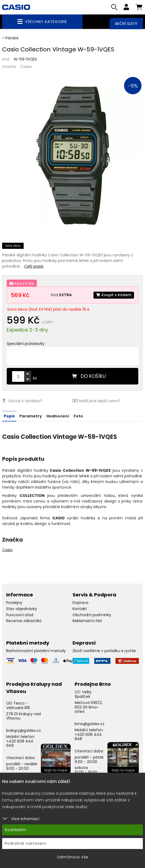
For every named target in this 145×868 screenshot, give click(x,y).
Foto (78, 416)
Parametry (31, 416)
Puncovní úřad (20, 615)
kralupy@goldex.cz (23, 730)
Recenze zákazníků (24, 621)
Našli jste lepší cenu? (96, 401)
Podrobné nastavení (26, 843)
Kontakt (80, 609)
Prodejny (14, 603)
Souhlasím (16, 830)
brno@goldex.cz (90, 724)
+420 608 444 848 (88, 737)
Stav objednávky (22, 609)
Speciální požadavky (26, 344)
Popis (9, 416)
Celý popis (34, 267)
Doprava (80, 603)
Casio (26, 67)
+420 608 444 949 (20, 743)
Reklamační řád (87, 621)
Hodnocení (58, 416)
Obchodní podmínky (92, 615)
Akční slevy (126, 24)
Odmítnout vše (73, 857)
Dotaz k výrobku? (22, 401)
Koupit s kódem (113, 295)
